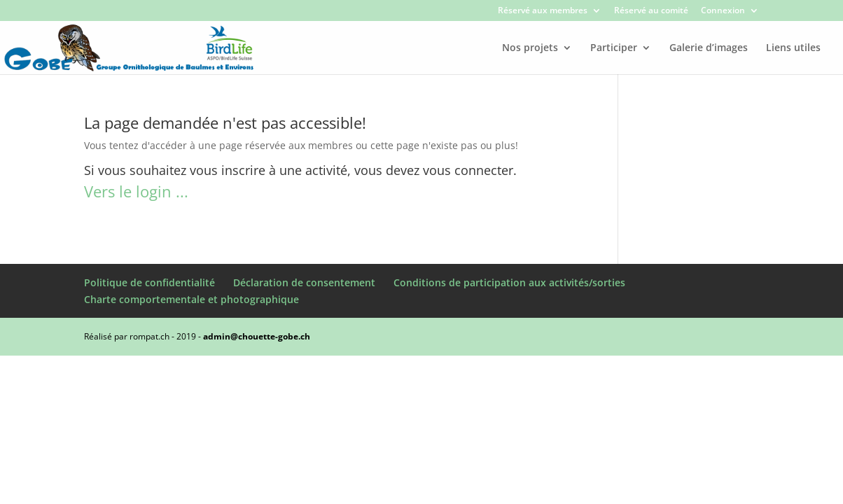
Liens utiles (793, 48)
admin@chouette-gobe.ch (257, 336)
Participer (614, 48)
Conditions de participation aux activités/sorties (509, 282)
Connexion (723, 11)
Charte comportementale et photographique (191, 299)
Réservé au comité (651, 11)
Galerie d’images (709, 48)
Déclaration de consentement (304, 282)
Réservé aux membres (543, 11)
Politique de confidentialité (149, 282)
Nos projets (530, 48)
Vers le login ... (136, 191)
